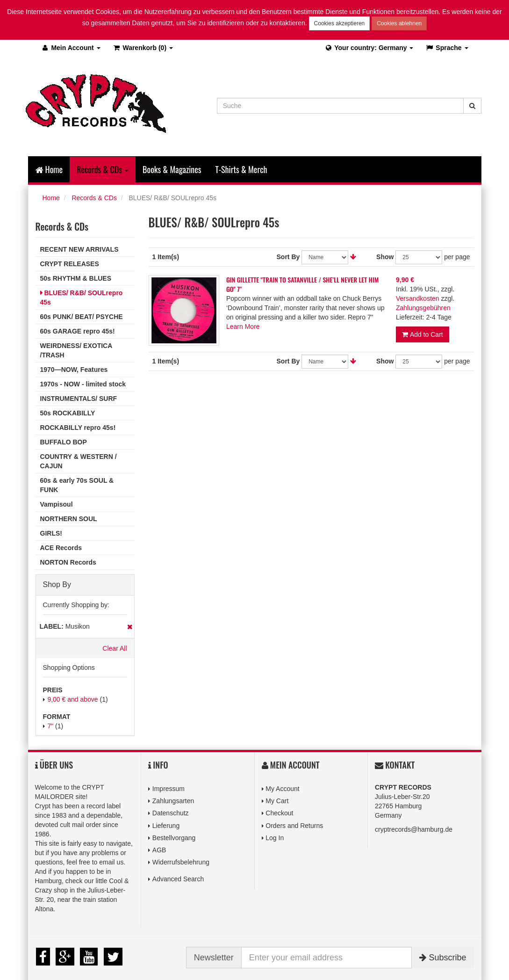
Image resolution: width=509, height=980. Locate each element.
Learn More (243, 327)
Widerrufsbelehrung (181, 862)
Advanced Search (178, 879)
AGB (159, 850)
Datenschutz (171, 813)
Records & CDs (94, 198)
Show (385, 257)
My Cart (277, 801)
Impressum (168, 789)
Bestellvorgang (174, 838)
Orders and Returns (294, 826)
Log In (275, 838)
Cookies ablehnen (399, 23)
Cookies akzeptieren (340, 23)
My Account (282, 789)
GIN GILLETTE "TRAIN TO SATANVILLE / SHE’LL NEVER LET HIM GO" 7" (302, 284)
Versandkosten (418, 298)
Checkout (279, 813)
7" (50, 726)
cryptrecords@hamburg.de (414, 829)
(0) (143, 48)
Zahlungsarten (173, 801)
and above (72, 699)
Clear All (115, 648)
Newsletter (214, 958)
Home (49, 169)
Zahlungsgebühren (423, 308)
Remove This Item (130, 627)
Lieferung (166, 826)
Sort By (288, 257)
